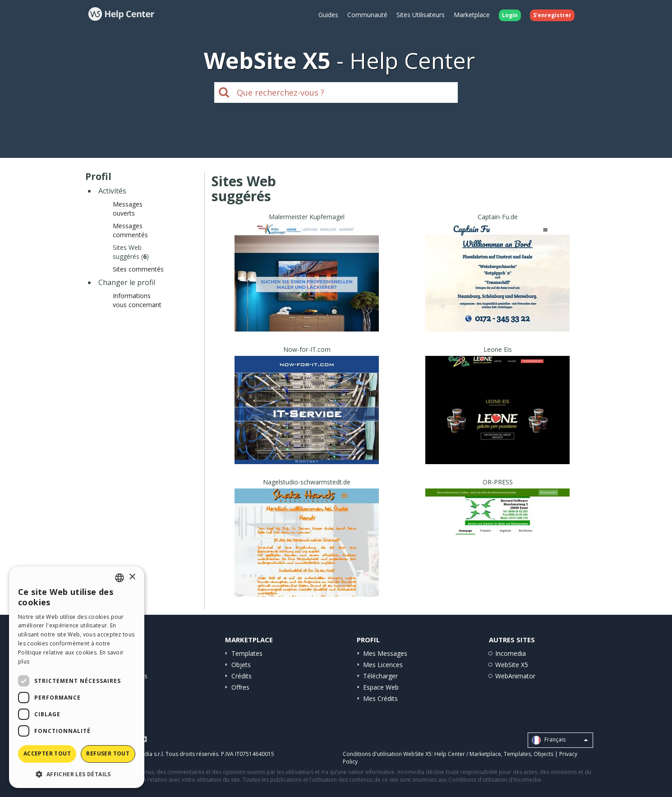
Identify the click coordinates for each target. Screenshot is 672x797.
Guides (328, 15)
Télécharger (380, 676)
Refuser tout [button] (108, 753)
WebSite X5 (512, 665)
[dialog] (77, 677)
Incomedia (511, 653)
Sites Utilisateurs (421, 15)
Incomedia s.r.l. (145, 754)
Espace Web (381, 687)
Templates (247, 653)
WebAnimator (515, 676)
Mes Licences (383, 665)
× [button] (132, 577)
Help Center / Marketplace (468, 754)
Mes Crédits (380, 698)
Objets (241, 665)
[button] (77, 774)
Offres (240, 687)
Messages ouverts (128, 209)
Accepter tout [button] (47, 753)
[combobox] (120, 578)
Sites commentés (138, 269)
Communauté (367, 15)
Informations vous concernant (137, 300)
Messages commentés (130, 230)
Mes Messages (385, 653)
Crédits (242, 676)
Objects (543, 754)
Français (560, 740)
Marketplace (472, 15)
